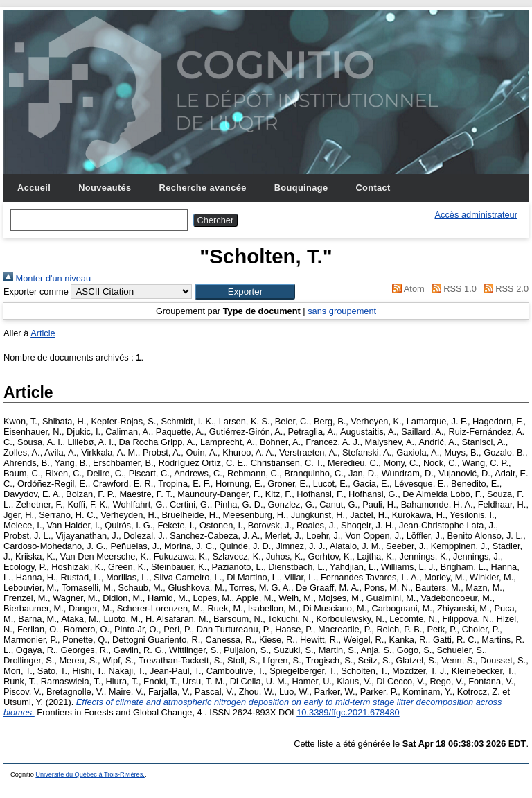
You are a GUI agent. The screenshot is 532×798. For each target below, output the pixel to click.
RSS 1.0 (452, 289)
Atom (406, 289)
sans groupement (342, 311)
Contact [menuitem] (373, 188)
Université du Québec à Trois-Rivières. (90, 774)
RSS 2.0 (504, 289)
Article (43, 333)
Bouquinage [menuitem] (301, 188)
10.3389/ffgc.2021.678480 (348, 712)
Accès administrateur (476, 215)
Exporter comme (36, 292)
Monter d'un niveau (47, 278)
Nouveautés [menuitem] (105, 188)
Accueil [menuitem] (34, 188)
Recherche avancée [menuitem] (203, 188)
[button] (245, 292)
